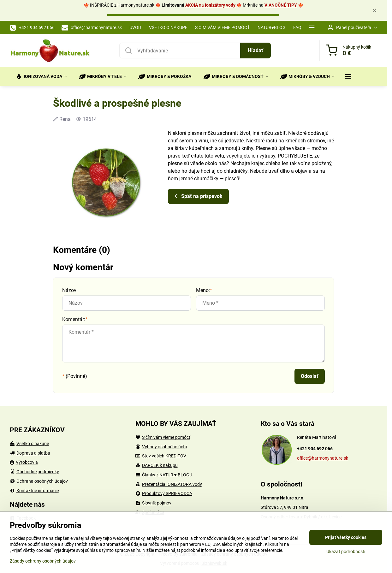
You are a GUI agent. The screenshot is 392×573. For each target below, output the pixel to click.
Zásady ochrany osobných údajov (43, 561)
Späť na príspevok (197, 196)
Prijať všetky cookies (346, 537)
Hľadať (255, 50)
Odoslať (310, 376)
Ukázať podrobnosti (346, 552)
